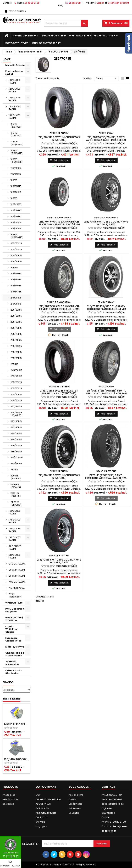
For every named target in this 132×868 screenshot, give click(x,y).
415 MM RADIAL (17, 588)
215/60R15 (16, 286)
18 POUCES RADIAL (15, 530)
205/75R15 (16, 261)
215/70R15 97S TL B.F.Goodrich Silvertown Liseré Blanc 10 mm (59, 308)
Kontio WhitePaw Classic (11, 629)
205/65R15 (16, 249)
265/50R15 (16, 400)
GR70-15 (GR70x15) (16, 503)
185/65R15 (16, 186)
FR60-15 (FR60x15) (16, 486)
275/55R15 (16, 421)
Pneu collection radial (14, 73)
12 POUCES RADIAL (15, 90)
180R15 (14, 180)
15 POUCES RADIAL (15, 117)
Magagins (41, 826)
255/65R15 (16, 388)
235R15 (14, 364)
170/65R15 (16, 168)
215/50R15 (16, 274)
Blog (61, 5)
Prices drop (9, 795)
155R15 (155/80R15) (17, 152)
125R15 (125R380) (16, 125)
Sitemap (40, 822)
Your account (80, 787)
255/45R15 (16, 376)
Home (7, 59)
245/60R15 (16, 370)
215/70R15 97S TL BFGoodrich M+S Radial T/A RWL (106, 223)
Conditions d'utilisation (48, 799)
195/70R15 (16, 222)
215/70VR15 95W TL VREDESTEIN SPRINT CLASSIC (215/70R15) (59, 392)
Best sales (8, 804)
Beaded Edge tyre (54, 36)
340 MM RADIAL (17, 564)
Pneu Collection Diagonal (15, 610)
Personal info (76, 795)
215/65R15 (16, 292)
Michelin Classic (105, 36)
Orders (73, 799)
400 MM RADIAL (17, 582)
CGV (38, 795)
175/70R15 (16, 174)
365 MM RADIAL (17, 570)
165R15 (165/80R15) (17, 161)
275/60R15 (16, 427)
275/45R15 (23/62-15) (16, 414)
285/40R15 (16, 433)
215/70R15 (16, 298)
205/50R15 (16, 243)
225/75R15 (16, 334)
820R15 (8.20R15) (16, 477)
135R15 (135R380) (16, 134)
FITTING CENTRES (15, 11)
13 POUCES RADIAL (15, 99)
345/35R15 (16, 464)
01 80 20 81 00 (32, 3)
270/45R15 (16, 406)
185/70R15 (16, 192)
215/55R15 (16, 280)
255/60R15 (16, 382)
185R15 (14, 198)
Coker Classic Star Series (14, 672)
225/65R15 (16, 322)
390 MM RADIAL (17, 576)
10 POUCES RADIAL (15, 81)
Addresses (75, 808)
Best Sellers (12, 699)
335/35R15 (16, 452)
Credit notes (75, 804)
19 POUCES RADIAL (15, 539)
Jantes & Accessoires (12, 663)
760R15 (14, 470)
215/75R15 (16, 304)
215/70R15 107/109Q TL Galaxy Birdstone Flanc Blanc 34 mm (106, 308)
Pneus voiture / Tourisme (14, 619)
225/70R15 (16, 328)
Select (107, 79)
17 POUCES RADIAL (15, 521)
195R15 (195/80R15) (17, 236)
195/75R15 (16, 228)
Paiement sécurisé (46, 813)
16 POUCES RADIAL (15, 512)
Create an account (118, 3)
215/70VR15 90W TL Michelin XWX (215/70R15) (59, 139)
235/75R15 (16, 358)
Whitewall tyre (79, 36)
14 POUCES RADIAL (15, 108)
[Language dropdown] (75, 3)
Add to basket (59, 160)
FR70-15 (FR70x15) (16, 495)
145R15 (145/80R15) (17, 143)
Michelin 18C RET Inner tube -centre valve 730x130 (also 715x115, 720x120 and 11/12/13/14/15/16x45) (16, 724)
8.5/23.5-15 (17, 458)
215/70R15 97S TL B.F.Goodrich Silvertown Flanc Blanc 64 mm (59, 223)
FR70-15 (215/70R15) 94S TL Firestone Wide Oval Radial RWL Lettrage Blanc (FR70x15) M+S (106, 478)
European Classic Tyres (13, 639)
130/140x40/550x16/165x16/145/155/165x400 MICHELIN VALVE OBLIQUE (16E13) (16, 759)
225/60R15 (16, 316)
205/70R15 (16, 255)
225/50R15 (16, 310)
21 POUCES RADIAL (15, 556)
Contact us (42, 817)
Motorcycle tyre (16, 43)
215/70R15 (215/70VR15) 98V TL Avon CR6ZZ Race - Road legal (106, 139)
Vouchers (74, 813)
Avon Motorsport (25, 36)
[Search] (66, 23)
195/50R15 (16, 210)
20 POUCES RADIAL (15, 548)
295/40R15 (16, 439)
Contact (7, 3)
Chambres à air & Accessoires (15, 654)
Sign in (100, 3)
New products (10, 799)
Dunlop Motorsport (46, 43)
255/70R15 (16, 394)
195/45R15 (16, 204)
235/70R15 (16, 352)
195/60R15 (16, 216)
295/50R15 (16, 445)
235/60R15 (16, 346)
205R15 (14, 267)
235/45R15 (16, 340)
